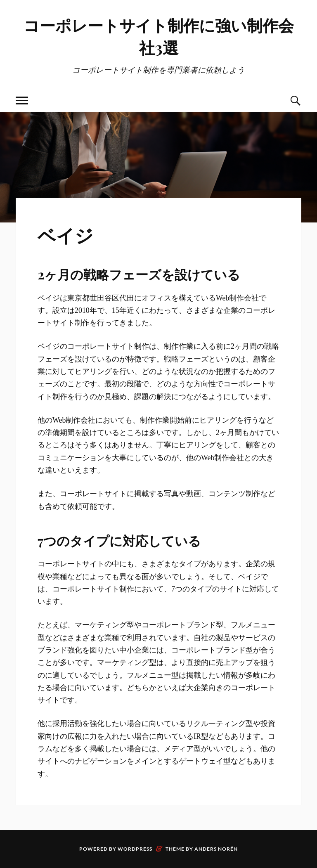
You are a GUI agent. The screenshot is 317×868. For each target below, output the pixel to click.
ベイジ (65, 235)
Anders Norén (216, 849)
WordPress (135, 849)
